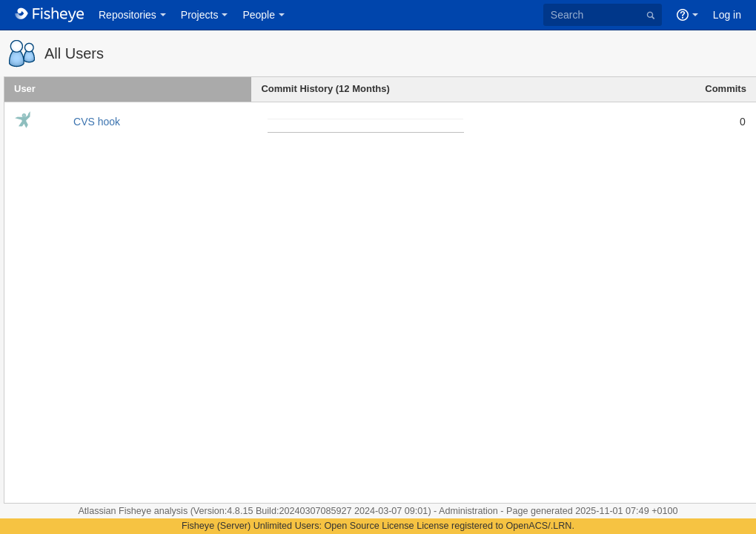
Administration (468, 511)
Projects (200, 15)
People (259, 15)
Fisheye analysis (155, 511)
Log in (727, 15)
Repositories (127, 15)
